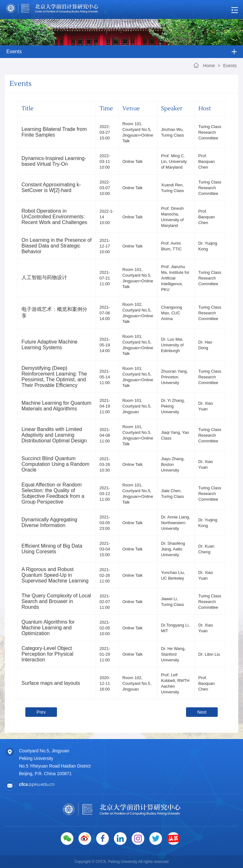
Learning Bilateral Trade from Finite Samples (54, 132)
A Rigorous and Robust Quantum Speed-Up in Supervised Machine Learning (55, 575)
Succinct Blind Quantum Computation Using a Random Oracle (55, 464)
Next (202, 712)
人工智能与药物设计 (44, 277)
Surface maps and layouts (51, 683)
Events (230, 66)
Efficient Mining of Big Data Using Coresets (52, 549)
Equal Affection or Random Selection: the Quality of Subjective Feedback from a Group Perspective (53, 493)
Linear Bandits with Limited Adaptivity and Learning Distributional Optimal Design (54, 435)
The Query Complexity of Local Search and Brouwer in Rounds (56, 601)
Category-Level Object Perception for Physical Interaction (47, 654)
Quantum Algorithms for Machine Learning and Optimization (48, 628)
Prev (41, 712)
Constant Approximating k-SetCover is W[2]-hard (51, 187)
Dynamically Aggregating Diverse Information (49, 522)
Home (209, 66)
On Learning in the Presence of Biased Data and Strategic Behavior (56, 246)
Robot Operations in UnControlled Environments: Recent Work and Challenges (54, 217)
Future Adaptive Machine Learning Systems (50, 345)
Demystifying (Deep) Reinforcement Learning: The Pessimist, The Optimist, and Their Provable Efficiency (54, 377)
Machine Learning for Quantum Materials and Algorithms (56, 406)
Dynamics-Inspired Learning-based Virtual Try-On (54, 161)
